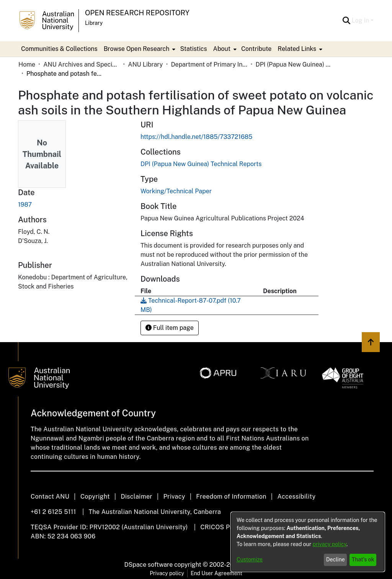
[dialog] (308, 542)
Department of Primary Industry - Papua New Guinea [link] (209, 64)
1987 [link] (25, 205)
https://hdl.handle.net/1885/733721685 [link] (196, 137)
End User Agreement (216, 573)
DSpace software (149, 565)
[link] (201, 164)
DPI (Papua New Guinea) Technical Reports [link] (294, 64)
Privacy (174, 497)
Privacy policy (167, 573)
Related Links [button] (297, 49)
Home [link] (27, 64)
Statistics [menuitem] (193, 49)
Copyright (95, 497)
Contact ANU (50, 497)
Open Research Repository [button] (137, 13)
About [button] (222, 49)
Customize (250, 559)
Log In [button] (361, 20)
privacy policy (330, 544)
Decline (336, 559)
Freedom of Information (231, 497)
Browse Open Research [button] (137, 49)
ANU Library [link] (145, 64)
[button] (347, 21)
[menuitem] (139, 49)
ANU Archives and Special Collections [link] (82, 64)
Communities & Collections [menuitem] (59, 49)
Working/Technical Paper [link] (176, 191)
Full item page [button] (170, 328)
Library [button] (94, 23)
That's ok (363, 559)
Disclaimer (136, 497)
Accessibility (296, 497)
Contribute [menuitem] (256, 49)
